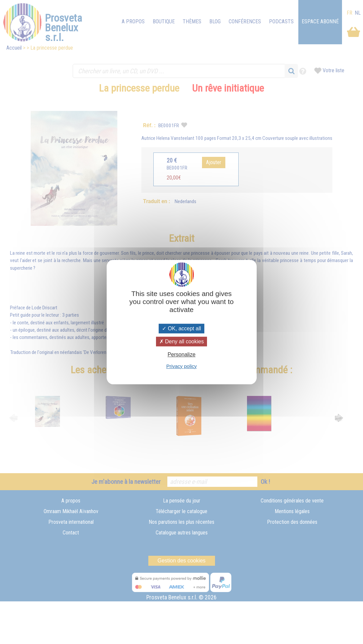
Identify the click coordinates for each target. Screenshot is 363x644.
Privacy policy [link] (182, 366)
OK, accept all (181, 328)
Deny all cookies (182, 341)
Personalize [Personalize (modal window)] (182, 355)
